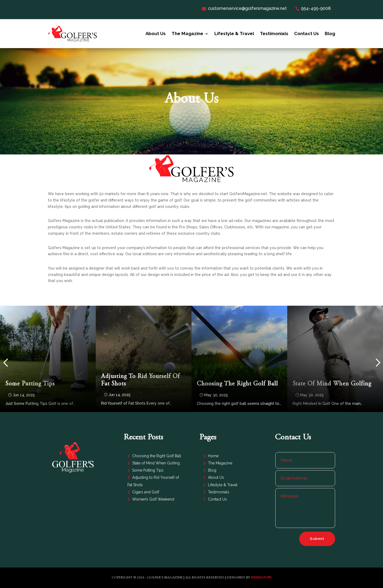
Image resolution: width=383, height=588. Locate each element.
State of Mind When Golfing (332, 384)
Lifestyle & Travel (234, 33)
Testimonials (274, 33)
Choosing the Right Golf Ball (237, 384)
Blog (330, 33)
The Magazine (187, 33)
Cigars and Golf (146, 492)
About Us (156, 33)
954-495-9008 (313, 8)
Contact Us (307, 33)
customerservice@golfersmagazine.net (244, 8)
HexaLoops (261, 578)
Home (213, 456)
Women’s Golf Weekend (153, 499)
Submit (317, 539)
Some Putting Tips (30, 384)
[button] (5, 363)
